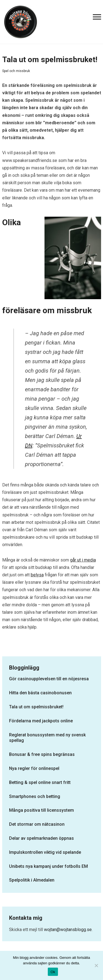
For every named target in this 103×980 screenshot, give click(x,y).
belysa (37, 575)
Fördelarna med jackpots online (41, 721)
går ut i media (83, 560)
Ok (53, 972)
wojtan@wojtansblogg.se (68, 930)
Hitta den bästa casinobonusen (40, 693)
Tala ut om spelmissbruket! (36, 707)
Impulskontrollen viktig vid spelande (45, 852)
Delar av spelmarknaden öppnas (41, 838)
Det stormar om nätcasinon (37, 824)
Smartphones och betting (35, 796)
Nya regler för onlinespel (34, 768)
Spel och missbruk (16, 71)
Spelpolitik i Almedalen (32, 880)
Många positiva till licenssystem (41, 810)
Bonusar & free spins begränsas (42, 754)
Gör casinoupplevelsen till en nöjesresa (49, 679)
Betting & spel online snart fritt (40, 782)
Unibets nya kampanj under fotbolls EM (48, 866)
